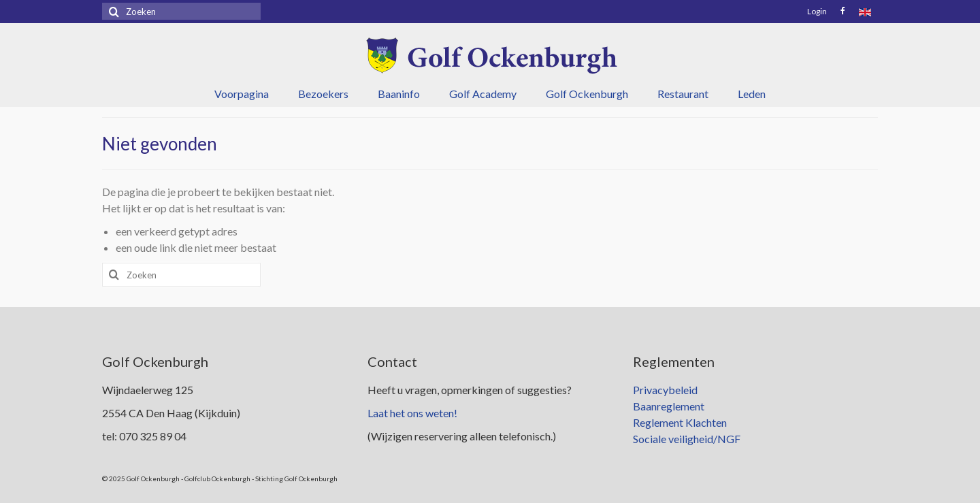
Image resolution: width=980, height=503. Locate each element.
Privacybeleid (665, 390)
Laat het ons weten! (412, 413)
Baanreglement (669, 406)
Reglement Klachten (680, 422)
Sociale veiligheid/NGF (687, 439)
